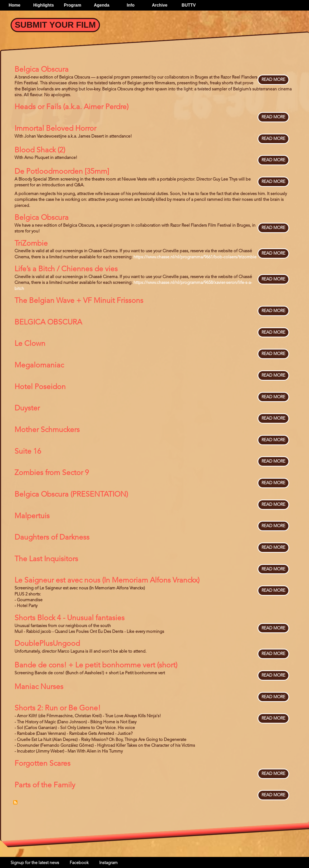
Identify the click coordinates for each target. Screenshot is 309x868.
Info (130, 5)
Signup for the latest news (35, 863)
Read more (273, 80)
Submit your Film (55, 25)
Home (15, 5)
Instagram (108, 863)
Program (73, 5)
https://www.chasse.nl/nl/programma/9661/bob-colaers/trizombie (195, 257)
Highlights (44, 5)
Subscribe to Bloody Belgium (15, 802)
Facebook (79, 863)
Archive (160, 5)
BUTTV (189, 5)
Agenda (102, 5)
